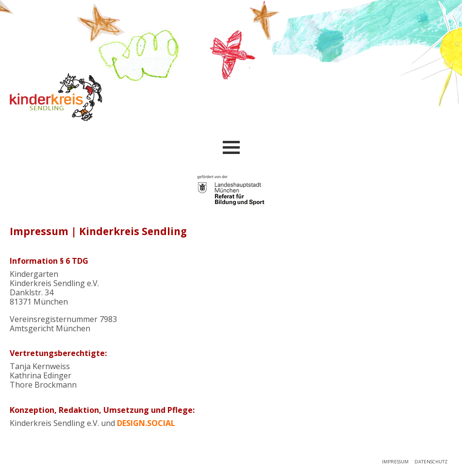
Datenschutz (431, 462)
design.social (146, 423)
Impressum (395, 462)
